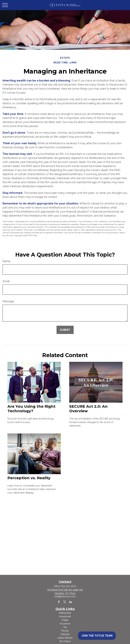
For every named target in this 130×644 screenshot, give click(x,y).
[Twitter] (65, 602)
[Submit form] (65, 330)
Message (8, 301)
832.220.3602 (69, 586)
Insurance (65, 624)
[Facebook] (59, 602)
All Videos (65, 641)
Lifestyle (65, 634)
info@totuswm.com (65, 596)
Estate (65, 620)
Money (65, 631)
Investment (65, 617)
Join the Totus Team (97, 636)
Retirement (65, 613)
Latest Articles (65, 638)
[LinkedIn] (71, 602)
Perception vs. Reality (29, 478)
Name (6, 261)
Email (6, 281)
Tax (65, 627)
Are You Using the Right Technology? (31, 409)
